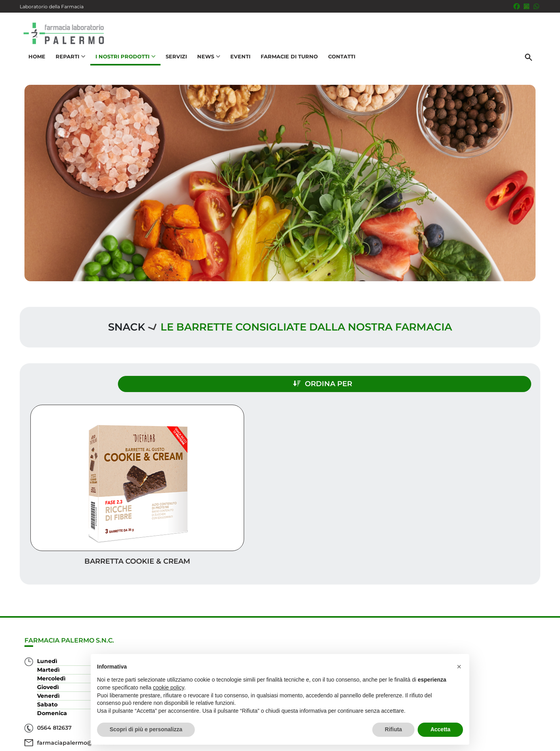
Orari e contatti (505, 652)
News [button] (205, 65)
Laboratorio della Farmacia (52, 7)
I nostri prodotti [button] (122, 65)
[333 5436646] (536, 6)
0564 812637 (54, 693)
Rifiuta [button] (394, 729)
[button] (459, 667)
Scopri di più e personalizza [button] (146, 729)
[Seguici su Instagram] (526, 6)
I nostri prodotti (503, 627)
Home (33, 65)
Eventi (237, 65)
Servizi (173, 65)
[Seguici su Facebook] (517, 6)
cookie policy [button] (169, 687)
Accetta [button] (440, 729)
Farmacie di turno (286, 65)
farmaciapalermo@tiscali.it (76, 708)
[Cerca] (532, 66)
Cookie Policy (518, 741)
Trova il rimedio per (497, 639)
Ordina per (463, 378)
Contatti (338, 65)
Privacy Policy (476, 741)
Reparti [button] (67, 65)
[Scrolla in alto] (542, 719)
